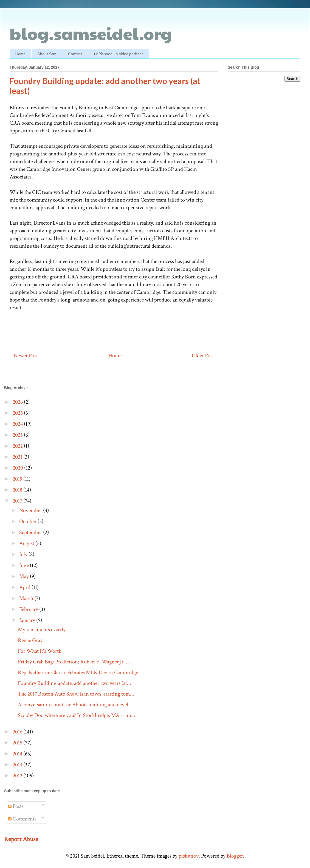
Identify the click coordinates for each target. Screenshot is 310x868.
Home (20, 54)
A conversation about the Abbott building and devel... (75, 705)
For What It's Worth (40, 651)
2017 (18, 501)
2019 (18, 479)
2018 (18, 490)
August (27, 543)
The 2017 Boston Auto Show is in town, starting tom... (76, 694)
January (28, 620)
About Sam (47, 54)
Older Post (203, 356)
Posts (16, 806)
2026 (18, 402)
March (27, 598)
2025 (18, 413)
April (25, 587)
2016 (18, 732)
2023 (18, 435)
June (25, 565)
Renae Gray (30, 640)
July (24, 554)
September (31, 532)
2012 (18, 776)
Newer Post (26, 356)
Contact (75, 54)
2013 (18, 765)
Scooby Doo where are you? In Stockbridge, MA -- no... (77, 715)
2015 (18, 743)
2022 (18, 446)
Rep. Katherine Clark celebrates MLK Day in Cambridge (78, 672)
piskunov (189, 856)
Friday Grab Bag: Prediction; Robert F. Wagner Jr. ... (74, 662)
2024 (18, 424)
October (28, 521)
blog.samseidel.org (91, 33)
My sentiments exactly (42, 630)
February (29, 609)
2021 (18, 457)
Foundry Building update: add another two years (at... (74, 683)
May (25, 576)
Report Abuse (21, 839)
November (31, 510)
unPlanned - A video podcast (119, 54)
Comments (22, 819)
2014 (18, 754)
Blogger (235, 856)
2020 (18, 468)
